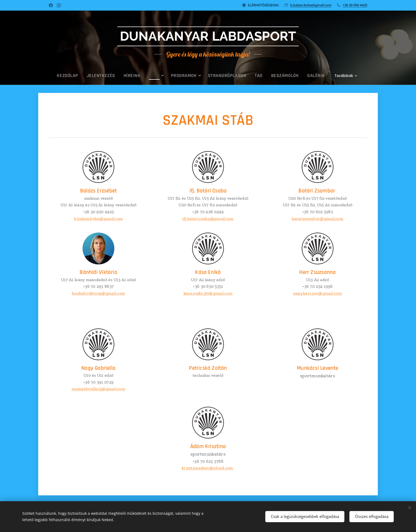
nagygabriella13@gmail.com (98, 389)
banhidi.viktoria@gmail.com (98, 293)
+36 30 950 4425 (355, 5)
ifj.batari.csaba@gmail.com (208, 218)
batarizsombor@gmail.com (318, 218)
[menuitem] (92, 76)
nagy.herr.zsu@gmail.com (318, 293)
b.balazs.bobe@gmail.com (311, 5)
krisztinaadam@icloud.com (207, 468)
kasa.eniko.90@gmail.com (208, 293)
